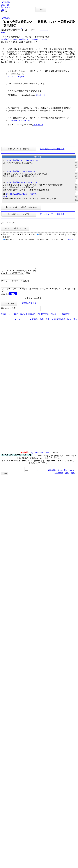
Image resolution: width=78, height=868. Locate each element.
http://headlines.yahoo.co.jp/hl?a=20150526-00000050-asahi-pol (25, 39)
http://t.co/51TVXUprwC (15, 76)
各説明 (71, 239)
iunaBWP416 (31, 171)
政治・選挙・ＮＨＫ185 (6, 7)
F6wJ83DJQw (32, 194)
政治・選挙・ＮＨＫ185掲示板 (53, 325)
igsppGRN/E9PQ (44, 30)
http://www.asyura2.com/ (40, 458)
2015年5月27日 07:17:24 (15, 171)
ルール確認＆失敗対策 (27, 309)
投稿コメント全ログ (9, 320)
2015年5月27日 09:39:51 (15, 182)
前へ (75, 325)
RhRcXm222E (32, 182)
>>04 (5, 196)
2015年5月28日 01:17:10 (15, 194)
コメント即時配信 (28, 320)
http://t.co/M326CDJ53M (20, 120)
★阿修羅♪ (5, 2)
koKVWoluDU (32, 160)
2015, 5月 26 (41, 95)
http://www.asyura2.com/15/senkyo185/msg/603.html (13, 28)
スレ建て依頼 (43, 320)
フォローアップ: (8, 223)
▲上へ (17, 325)
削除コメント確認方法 (60, 320)
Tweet (3, 32)
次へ (69, 325)
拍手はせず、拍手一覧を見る (52, 149)
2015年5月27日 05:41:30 (15, 160)
